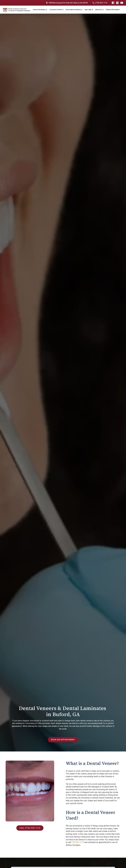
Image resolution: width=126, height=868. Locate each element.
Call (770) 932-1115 (30, 828)
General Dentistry (40, 10)
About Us (99, 10)
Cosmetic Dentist (56, 10)
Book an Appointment (63, 739)
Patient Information (113, 10)
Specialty (89, 10)
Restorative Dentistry (74, 10)
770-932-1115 (78, 842)
